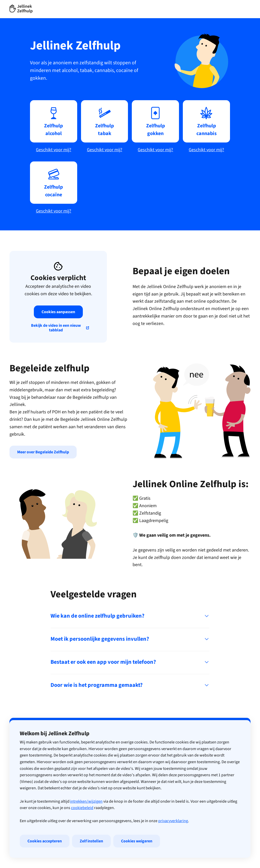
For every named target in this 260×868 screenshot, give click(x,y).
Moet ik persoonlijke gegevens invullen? (130, 639)
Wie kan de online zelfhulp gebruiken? (130, 616)
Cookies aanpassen (58, 312)
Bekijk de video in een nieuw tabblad (56, 328)
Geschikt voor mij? (54, 150)
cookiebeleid (82, 831)
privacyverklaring (173, 844)
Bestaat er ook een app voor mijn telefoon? (130, 662)
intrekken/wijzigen (86, 824)
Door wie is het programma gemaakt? (130, 685)
